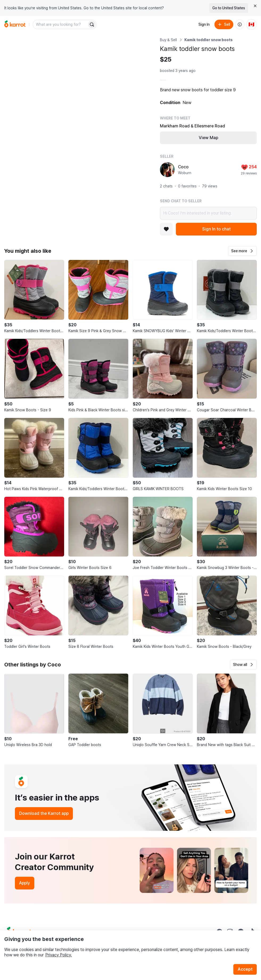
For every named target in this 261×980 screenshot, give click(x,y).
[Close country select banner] (255, 6)
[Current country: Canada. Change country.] (251, 24)
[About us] (240, 24)
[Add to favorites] (166, 229)
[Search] (92, 24)
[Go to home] (15, 24)
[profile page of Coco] (167, 170)
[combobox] (60, 24)
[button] (242, 251)
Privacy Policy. (59, 955)
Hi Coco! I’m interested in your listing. (208, 213)
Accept (245, 969)
